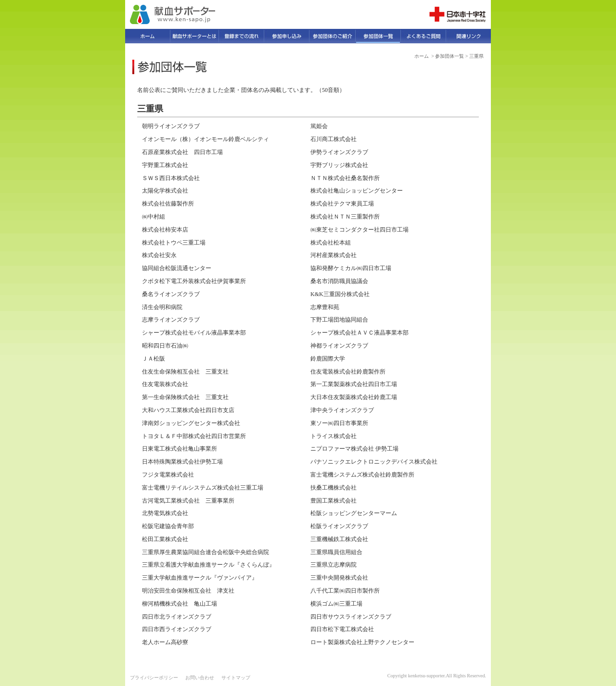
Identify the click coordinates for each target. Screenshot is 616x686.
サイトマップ (236, 678)
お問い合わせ (200, 678)
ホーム (422, 56)
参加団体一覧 (449, 56)
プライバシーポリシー (154, 678)
